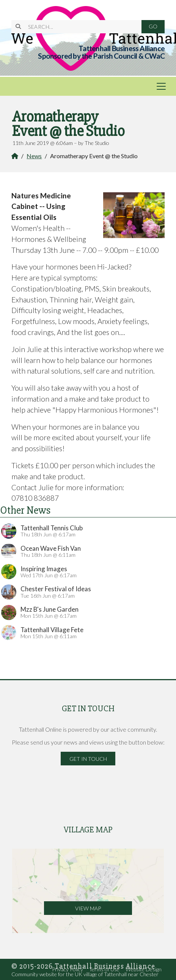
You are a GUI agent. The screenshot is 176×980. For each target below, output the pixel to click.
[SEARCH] (80, 27)
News (34, 156)
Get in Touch (88, 759)
